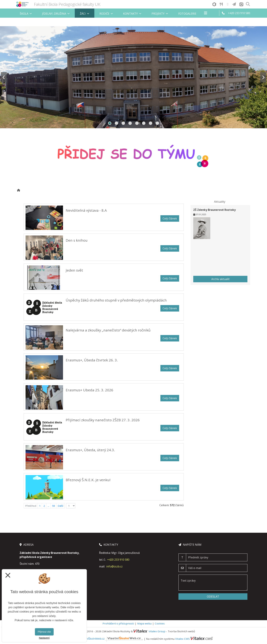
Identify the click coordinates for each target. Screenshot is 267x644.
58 (53, 506)
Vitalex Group (157, 631)
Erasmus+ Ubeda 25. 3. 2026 (89, 390)
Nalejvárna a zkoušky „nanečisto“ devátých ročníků (108, 330)
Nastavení (44, 638)
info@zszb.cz (114, 566)
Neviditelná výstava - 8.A (86, 210)
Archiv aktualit (220, 279)
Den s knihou (77, 240)
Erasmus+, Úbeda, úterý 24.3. (90, 450)
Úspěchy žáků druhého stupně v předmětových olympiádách (116, 300)
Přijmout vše (44, 632)
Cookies (160, 623)
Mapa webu (144, 623)
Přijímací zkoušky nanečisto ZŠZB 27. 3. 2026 (103, 420)
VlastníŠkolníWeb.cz (112, 639)
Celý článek (170, 218)
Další (60, 506)
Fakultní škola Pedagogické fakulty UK (67, 4)
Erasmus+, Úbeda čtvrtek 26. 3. (92, 360)
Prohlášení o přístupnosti (118, 623)
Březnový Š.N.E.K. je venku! (88, 480)
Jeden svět (74, 270)
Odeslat (213, 597)
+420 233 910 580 (118, 560)
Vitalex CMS (182, 639)
